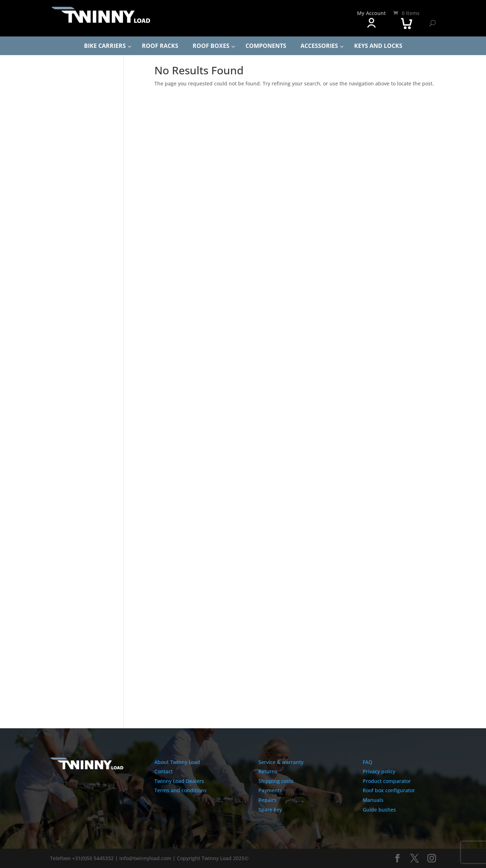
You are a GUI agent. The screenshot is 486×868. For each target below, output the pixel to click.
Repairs (267, 800)
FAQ (368, 762)
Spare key (270, 810)
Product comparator (387, 781)
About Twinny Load (177, 762)
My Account (371, 13)
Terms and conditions (180, 790)
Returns (268, 771)
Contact (163, 771)
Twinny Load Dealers (179, 781)
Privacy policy (379, 771)
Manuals (373, 800)
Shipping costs (276, 781)
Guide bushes (379, 810)
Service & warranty (281, 762)
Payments (270, 790)
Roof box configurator (389, 790)
